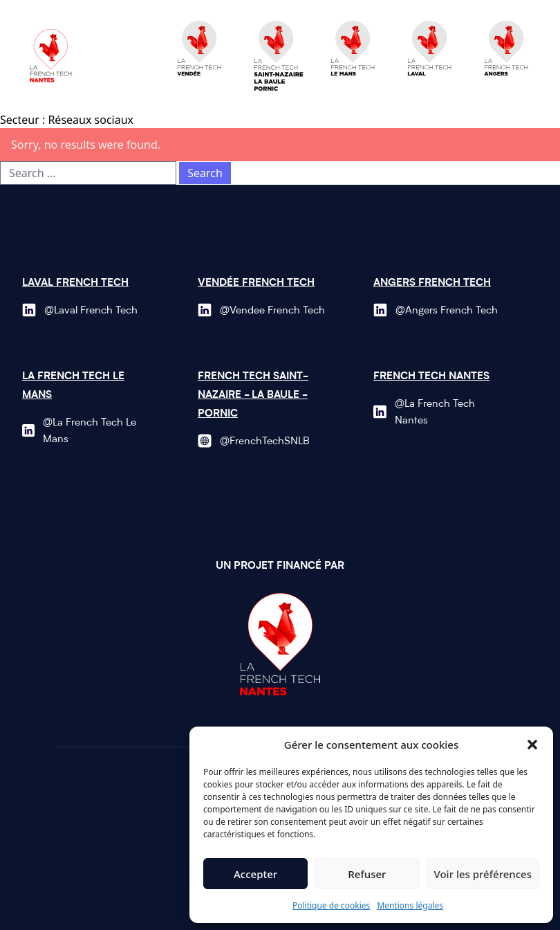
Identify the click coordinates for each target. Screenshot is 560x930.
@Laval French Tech (91, 311)
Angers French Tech (432, 283)
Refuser (367, 874)
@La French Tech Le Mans (90, 431)
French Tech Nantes (431, 377)
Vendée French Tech (256, 283)
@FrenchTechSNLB (265, 442)
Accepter (255, 874)
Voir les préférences (483, 874)
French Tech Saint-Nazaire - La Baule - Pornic (253, 395)
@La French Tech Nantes (435, 413)
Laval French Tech (75, 283)
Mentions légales (410, 905)
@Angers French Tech (447, 311)
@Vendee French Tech (272, 311)
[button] (532, 745)
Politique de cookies (331, 905)
